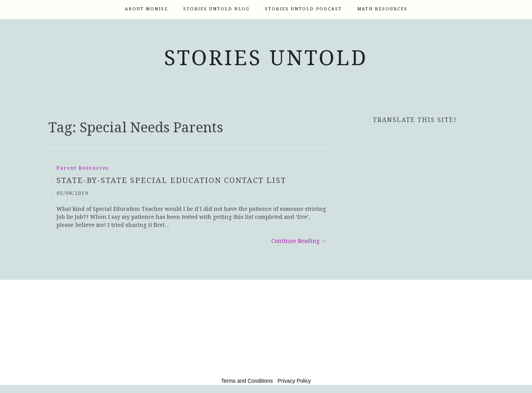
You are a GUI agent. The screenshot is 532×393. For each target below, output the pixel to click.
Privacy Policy (294, 381)
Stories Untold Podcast (303, 9)
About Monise (146, 9)
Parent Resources (83, 168)
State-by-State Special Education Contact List (171, 180)
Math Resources (382, 9)
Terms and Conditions (247, 381)
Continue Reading (299, 241)
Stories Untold (266, 58)
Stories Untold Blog (216, 9)
